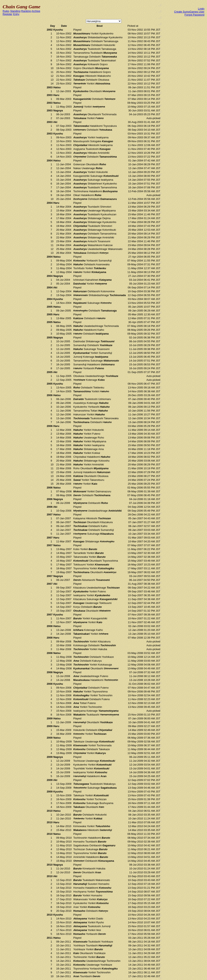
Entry (16, 14)
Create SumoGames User (189, 12)
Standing (15, 11)
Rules (6, 11)
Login (201, 9)
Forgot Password (194, 15)
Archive (36, 11)
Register (7, 14)
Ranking (26, 11)
